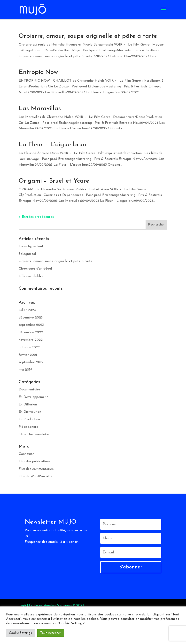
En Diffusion (28, 405)
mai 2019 (25, 370)
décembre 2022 (31, 332)
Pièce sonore (28, 427)
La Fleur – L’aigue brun (52, 145)
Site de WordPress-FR (36, 477)
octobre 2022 (29, 347)
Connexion (27, 454)
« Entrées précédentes (36, 217)
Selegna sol (27, 254)
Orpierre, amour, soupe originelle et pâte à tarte (88, 36)
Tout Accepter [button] (51, 633)
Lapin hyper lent (31, 246)
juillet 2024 (27, 310)
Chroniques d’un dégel (35, 269)
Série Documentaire (34, 434)
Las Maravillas (40, 109)
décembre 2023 (31, 318)
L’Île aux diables (31, 276)
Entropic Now (38, 72)
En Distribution (30, 412)
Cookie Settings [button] (20, 633)
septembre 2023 (31, 325)
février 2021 (28, 355)
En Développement (33, 397)
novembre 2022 (31, 340)
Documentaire (29, 390)
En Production (29, 419)
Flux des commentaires (36, 469)
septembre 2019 (31, 362)
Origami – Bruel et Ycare (54, 181)
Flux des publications (34, 462)
